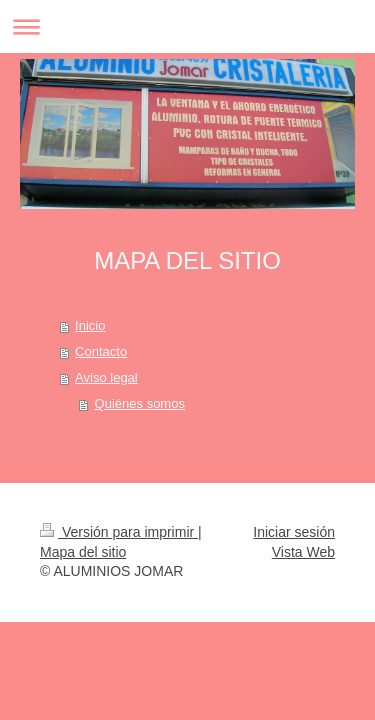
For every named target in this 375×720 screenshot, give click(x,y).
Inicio (90, 325)
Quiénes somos (140, 403)
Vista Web (303, 552)
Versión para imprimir (119, 532)
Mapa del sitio (83, 552)
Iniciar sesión (294, 532)
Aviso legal (106, 377)
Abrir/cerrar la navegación (187, 26)
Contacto (101, 351)
